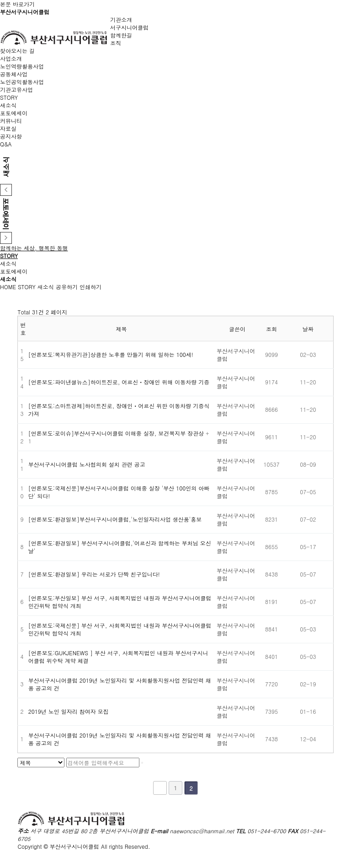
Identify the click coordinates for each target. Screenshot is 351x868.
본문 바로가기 (17, 4)
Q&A (6, 144)
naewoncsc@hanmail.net (202, 831)
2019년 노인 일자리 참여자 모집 (69, 711)
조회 (271, 329)
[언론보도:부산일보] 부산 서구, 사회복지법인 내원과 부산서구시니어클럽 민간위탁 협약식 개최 (120, 602)
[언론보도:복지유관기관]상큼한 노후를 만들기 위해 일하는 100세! (111, 354)
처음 (160, 788)
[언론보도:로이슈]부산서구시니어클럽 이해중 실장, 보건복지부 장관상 (117, 433)
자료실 (8, 128)
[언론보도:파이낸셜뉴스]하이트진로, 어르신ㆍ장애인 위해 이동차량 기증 (119, 382)
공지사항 (11, 136)
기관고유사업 (16, 89)
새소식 (8, 105)
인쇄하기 (90, 287)
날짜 (308, 329)
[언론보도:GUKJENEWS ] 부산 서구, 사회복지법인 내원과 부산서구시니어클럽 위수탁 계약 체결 (118, 657)
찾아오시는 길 (17, 51)
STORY (27, 287)
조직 (116, 43)
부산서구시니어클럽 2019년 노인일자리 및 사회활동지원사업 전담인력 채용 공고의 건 (120, 684)
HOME (8, 287)
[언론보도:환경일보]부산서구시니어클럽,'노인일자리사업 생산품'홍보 (115, 519)
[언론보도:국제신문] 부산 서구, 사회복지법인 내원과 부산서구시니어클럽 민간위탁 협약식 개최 (120, 629)
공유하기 (67, 287)
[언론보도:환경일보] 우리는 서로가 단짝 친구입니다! (94, 574)
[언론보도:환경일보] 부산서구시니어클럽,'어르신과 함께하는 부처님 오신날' (120, 547)
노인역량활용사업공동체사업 (22, 70)
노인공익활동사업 (22, 82)
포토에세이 (14, 113)
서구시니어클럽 (129, 27)
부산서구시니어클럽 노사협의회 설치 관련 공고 (87, 464)
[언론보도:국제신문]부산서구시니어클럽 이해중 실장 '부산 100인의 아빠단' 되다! (119, 492)
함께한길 (121, 35)
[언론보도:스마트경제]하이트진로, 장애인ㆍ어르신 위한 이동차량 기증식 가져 (119, 410)
